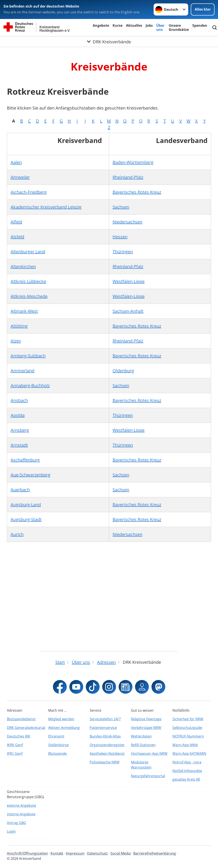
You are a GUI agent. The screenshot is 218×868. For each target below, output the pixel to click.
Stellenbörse (58, 745)
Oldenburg (123, 371)
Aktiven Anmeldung (64, 728)
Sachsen (121, 207)
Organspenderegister (107, 745)
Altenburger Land (28, 252)
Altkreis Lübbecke (28, 281)
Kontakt (57, 853)
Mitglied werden (61, 719)
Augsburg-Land (26, 505)
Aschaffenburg (25, 460)
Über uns (160, 27)
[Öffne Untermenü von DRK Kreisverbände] (109, 42)
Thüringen (123, 252)
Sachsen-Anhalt (128, 311)
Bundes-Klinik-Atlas (105, 736)
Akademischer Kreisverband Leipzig (46, 207)
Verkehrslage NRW (146, 728)
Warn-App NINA (185, 745)
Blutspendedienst (21, 719)
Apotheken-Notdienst (107, 753)
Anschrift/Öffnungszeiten (27, 853)
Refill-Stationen (143, 745)
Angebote (101, 25)
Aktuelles (134, 25)
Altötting (19, 326)
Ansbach (19, 400)
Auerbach (20, 490)
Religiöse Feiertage (146, 719)
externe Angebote (21, 805)
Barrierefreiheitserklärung (155, 853)
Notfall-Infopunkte (187, 771)
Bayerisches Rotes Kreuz (137, 192)
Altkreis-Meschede (29, 296)
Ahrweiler (20, 177)
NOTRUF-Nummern (188, 736)
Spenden (200, 25)
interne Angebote (21, 814)
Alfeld (16, 222)
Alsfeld (17, 237)
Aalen (16, 162)
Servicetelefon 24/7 (105, 719)
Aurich (17, 534)
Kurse (118, 25)
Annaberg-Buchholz (30, 385)
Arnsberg (20, 430)
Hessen (120, 237)
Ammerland (22, 371)
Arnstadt (19, 445)
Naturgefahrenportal (148, 776)
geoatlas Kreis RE (186, 779)
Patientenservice (103, 728)
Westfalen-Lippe (129, 281)
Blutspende (57, 753)
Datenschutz (97, 853)
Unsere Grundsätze (179, 27)
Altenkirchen (23, 266)
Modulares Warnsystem (141, 765)
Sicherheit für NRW (188, 719)
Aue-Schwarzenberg (30, 475)
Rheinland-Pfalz (128, 177)
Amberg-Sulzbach (28, 356)
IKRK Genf (15, 745)
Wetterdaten (141, 736)
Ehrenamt (56, 736)
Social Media (121, 853)
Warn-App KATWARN (189, 753)
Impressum (75, 853)
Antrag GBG (17, 823)
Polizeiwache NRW (105, 762)
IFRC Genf (15, 753)
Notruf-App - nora (187, 762)
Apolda (18, 415)
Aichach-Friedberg (29, 192)
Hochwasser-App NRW (149, 753)
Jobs (149, 25)
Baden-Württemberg (133, 162)
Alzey (16, 341)
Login (11, 831)
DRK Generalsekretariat (26, 728)
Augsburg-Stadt (26, 519)
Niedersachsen (127, 222)
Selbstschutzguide (187, 728)
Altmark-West (24, 311)
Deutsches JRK (19, 736)
